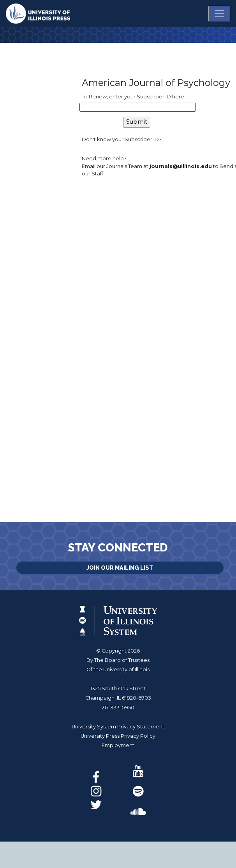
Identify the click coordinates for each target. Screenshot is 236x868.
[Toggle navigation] (219, 14)
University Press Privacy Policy (118, 736)
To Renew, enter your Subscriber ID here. (134, 96)
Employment (118, 745)
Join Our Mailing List (120, 568)
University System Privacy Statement (118, 727)
